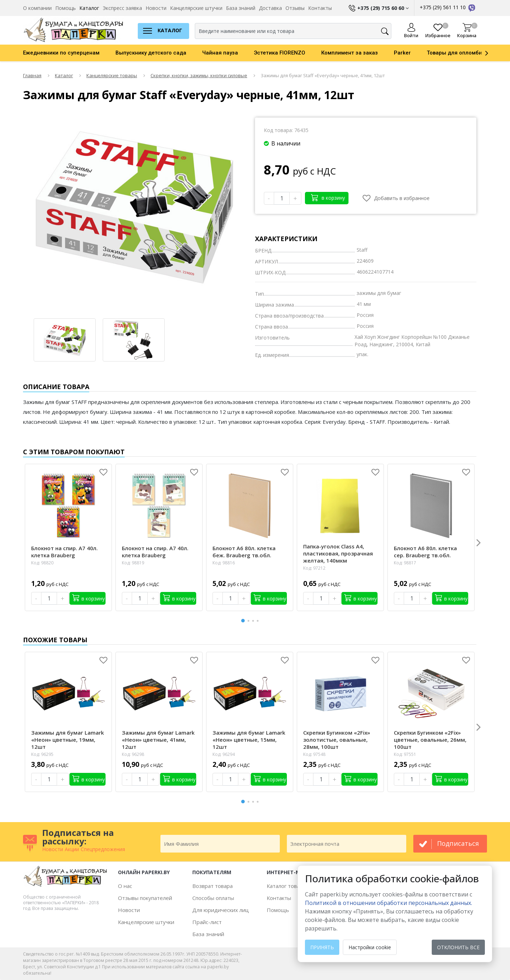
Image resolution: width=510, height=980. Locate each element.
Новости (156, 8)
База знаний (241, 8)
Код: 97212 (314, 568)
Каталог (89, 8)
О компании (37, 8)
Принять (322, 947)
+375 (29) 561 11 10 (448, 7)
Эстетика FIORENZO (280, 53)
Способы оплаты (213, 898)
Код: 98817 (405, 563)
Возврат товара (212, 886)
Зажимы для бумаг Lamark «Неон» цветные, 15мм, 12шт (249, 740)
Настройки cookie (370, 947)
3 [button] (254, 621)
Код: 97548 (314, 754)
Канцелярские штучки (196, 8)
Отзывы (295, 8)
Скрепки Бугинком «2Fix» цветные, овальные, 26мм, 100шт (430, 740)
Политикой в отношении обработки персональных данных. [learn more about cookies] (389, 903)
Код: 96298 (133, 754)
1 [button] (243, 620)
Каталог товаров (288, 886)
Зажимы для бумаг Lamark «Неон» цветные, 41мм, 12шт (158, 740)
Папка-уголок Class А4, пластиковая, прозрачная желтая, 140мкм (338, 553)
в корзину (328, 197)
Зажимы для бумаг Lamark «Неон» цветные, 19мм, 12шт (67, 740)
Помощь (66, 8)
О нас (125, 886)
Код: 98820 (42, 563)
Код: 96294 (224, 754)
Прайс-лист (207, 922)
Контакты (320, 8)
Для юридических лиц (221, 910)
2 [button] (250, 621)
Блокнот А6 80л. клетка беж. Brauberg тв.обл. (244, 552)
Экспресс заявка (122, 8)
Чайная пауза (220, 53)
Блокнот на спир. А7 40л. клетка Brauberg (64, 552)
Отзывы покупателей (145, 898)
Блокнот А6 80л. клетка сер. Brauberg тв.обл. (425, 552)
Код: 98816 (224, 563)
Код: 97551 (405, 754)
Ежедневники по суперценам (61, 53)
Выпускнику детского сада (151, 53)
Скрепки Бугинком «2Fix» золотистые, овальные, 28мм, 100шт (337, 740)
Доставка (270, 8)
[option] (69, 53)
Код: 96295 (42, 754)
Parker (402, 53)
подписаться (458, 843)
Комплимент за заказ (350, 53)
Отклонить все (458, 947)
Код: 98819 (133, 563)
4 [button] (259, 621)
